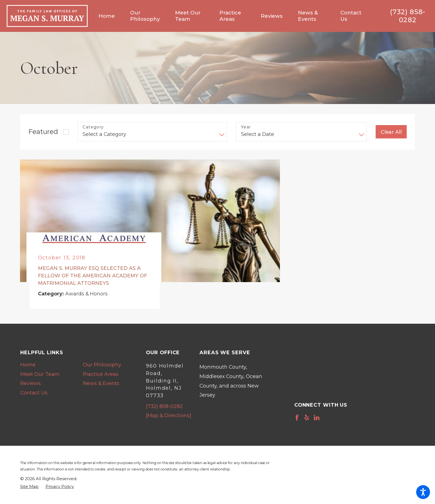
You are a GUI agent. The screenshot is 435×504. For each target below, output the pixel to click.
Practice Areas (101, 374)
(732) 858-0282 (408, 16)
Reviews (31, 383)
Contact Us (34, 393)
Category (93, 127)
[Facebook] (297, 418)
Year (246, 127)
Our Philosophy (102, 365)
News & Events (101, 383)
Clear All (391, 132)
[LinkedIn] (317, 418)
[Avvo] (326, 418)
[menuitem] (111, 16)
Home (28, 365)
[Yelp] (307, 418)
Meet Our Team (40, 374)
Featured (43, 132)
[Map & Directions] (169, 415)
